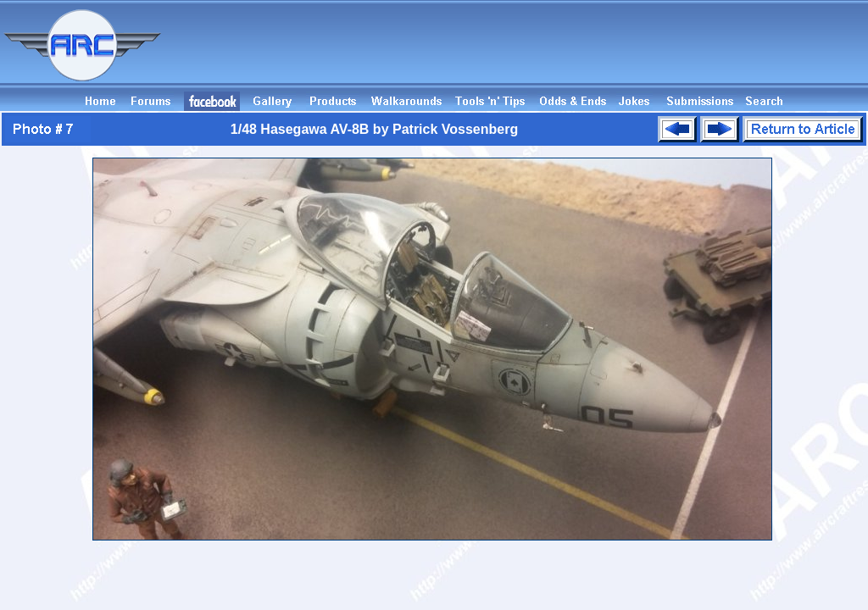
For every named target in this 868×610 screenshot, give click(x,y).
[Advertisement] (559, 53)
